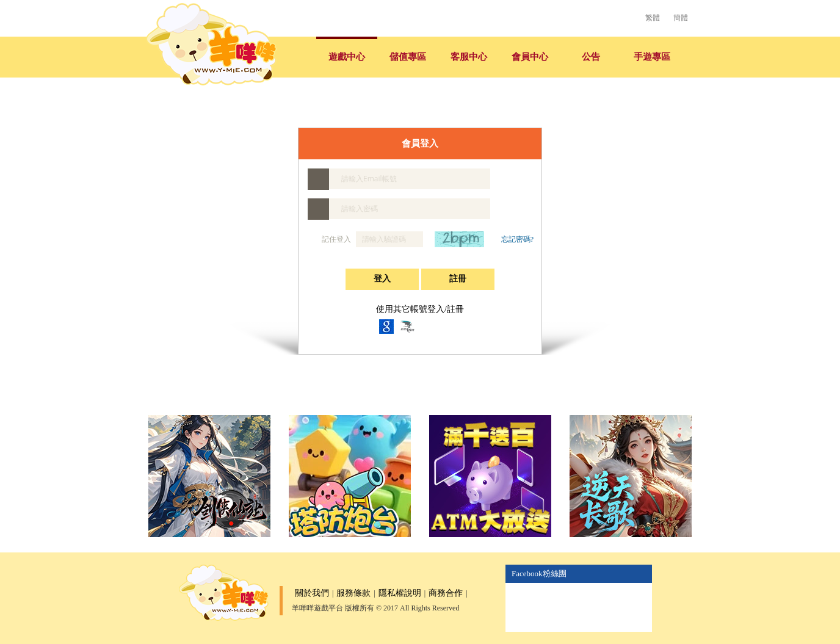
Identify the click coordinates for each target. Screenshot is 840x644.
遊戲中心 (347, 57)
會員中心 (530, 57)
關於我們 (312, 593)
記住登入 (330, 239)
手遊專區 (652, 57)
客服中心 (469, 57)
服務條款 (353, 593)
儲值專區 (408, 57)
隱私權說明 (400, 593)
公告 (591, 57)
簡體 (681, 18)
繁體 (653, 18)
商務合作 (446, 593)
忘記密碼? (517, 239)
